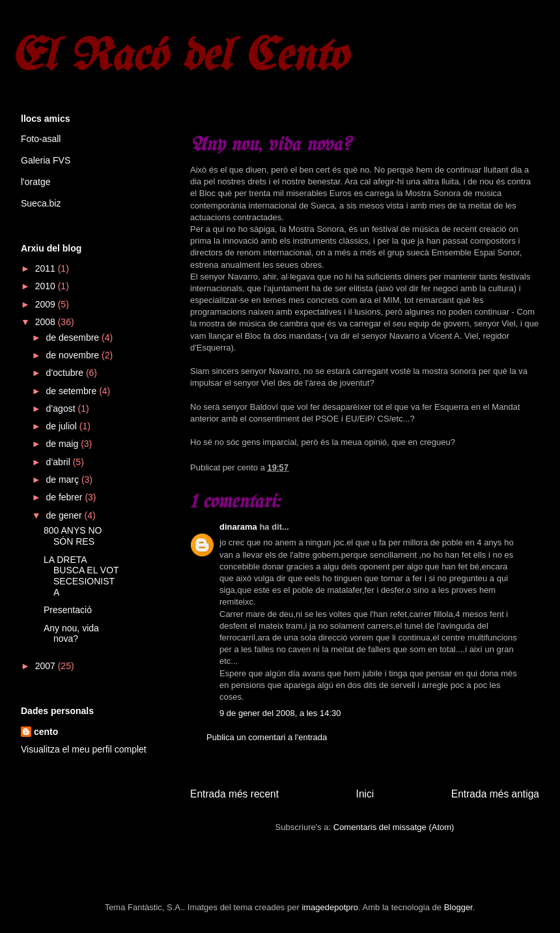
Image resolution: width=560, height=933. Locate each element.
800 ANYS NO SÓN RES (73, 536)
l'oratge (35, 182)
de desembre (74, 337)
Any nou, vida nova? (71, 634)
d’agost (62, 409)
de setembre (72, 391)
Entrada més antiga (495, 794)
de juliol (62, 426)
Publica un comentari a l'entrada (267, 737)
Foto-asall (41, 139)
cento (46, 732)
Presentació (68, 610)
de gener (65, 515)
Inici (365, 794)
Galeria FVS (46, 160)
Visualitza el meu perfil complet (84, 749)
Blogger (458, 907)
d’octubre (65, 373)
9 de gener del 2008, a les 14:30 (280, 713)
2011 (47, 268)
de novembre (74, 355)
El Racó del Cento (179, 58)
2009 (47, 304)
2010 (47, 286)
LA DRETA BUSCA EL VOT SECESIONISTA (81, 576)
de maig (63, 444)
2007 (47, 666)
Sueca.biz (41, 203)
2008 (47, 322)
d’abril (59, 462)
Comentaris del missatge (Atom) (394, 827)
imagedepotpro (330, 907)
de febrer (65, 497)
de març (63, 480)
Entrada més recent (234, 794)
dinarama (238, 527)
